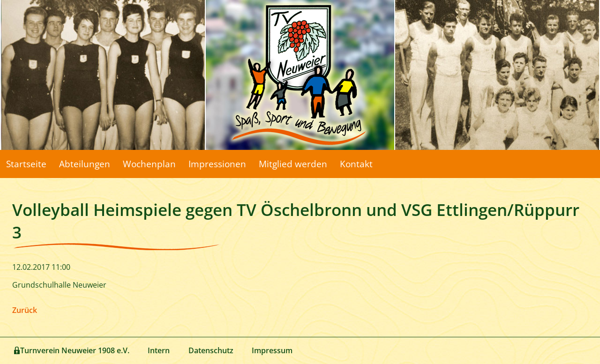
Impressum (272, 350)
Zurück (25, 310)
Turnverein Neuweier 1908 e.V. (75, 350)
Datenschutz (211, 350)
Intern (159, 350)
